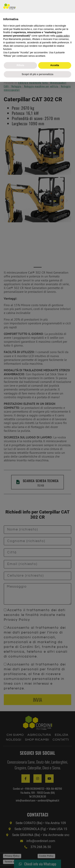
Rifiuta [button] (20, 851)
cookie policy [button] (63, 822)
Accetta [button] (55, 851)
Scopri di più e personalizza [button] (37, 860)
